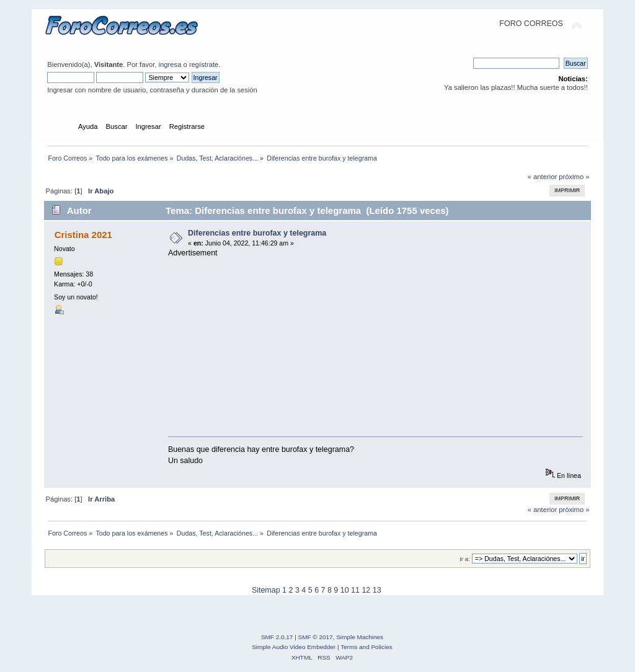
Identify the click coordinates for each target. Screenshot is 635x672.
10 (345, 590)
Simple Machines (360, 637)
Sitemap (266, 590)
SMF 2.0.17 (277, 637)
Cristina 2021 (83, 235)
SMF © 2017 (316, 637)
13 (377, 590)
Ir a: (464, 559)
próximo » (574, 177)
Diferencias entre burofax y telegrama (257, 233)
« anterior (542, 177)
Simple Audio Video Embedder (294, 647)
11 (355, 590)
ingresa (170, 64)
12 (366, 590)
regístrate (204, 64)
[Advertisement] (380, 345)
